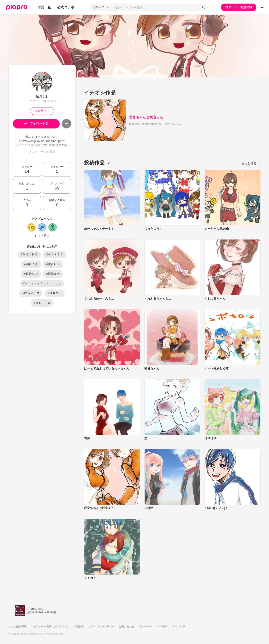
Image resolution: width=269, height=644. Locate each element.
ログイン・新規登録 (239, 7)
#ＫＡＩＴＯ (55, 254)
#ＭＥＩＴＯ (42, 303)
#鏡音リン (31, 274)
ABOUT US (179, 627)
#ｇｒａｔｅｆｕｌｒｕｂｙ (42, 283)
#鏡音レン (53, 264)
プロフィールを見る (42, 152)
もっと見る (42, 236)
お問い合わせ (127, 627)
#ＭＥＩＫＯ (29, 254)
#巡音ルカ (53, 274)
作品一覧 (44, 7)
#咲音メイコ (31, 293)
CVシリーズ (146, 627)
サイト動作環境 (17, 627)
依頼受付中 (42, 111)
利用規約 (79, 627)
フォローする (36, 123)
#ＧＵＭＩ (55, 293)
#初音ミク (31, 264)
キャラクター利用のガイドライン (50, 627)
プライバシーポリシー (102, 627)
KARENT (162, 627)
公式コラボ (66, 7)
